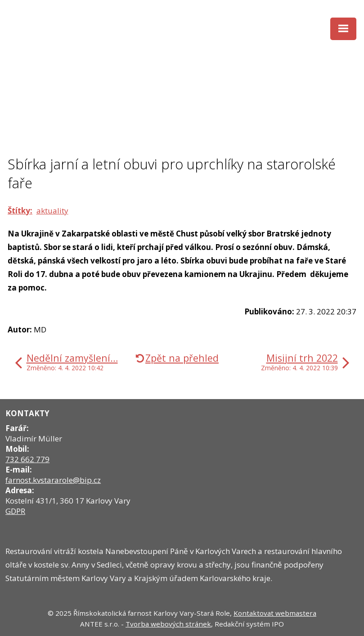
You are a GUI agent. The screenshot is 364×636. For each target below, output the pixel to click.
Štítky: (20, 211)
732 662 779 (27, 459)
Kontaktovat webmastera (275, 613)
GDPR (15, 511)
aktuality (52, 211)
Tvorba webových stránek (168, 624)
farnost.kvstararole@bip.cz (53, 480)
